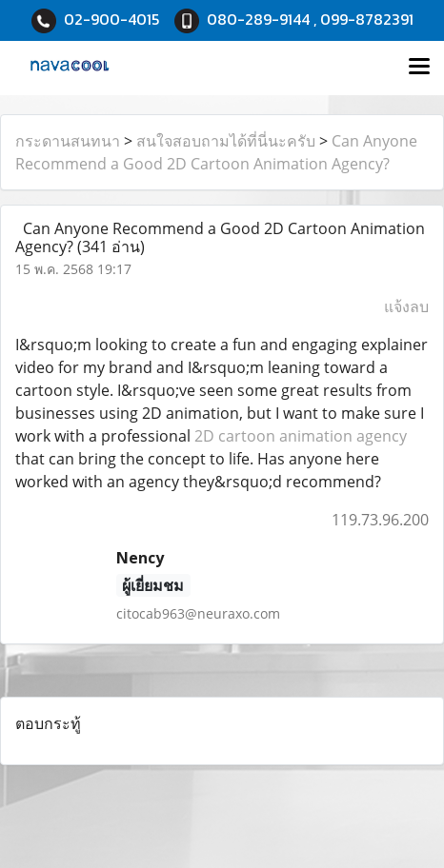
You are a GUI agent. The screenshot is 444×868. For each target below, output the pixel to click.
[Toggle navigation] (419, 68)
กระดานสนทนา (68, 141)
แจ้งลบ (406, 306)
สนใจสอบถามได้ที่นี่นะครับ (226, 141)
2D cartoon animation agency (301, 436)
